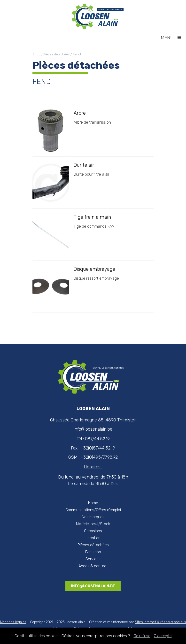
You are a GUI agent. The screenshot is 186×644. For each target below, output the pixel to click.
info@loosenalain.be (93, 586)
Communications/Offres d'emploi (93, 510)
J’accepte (163, 636)
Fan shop (93, 552)
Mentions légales (13, 622)
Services (93, 559)
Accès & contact (93, 566)
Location (93, 538)
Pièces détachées (57, 54)
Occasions (93, 531)
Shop (36, 54)
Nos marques (93, 517)
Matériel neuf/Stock (93, 524)
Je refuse (142, 636)
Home (93, 503)
